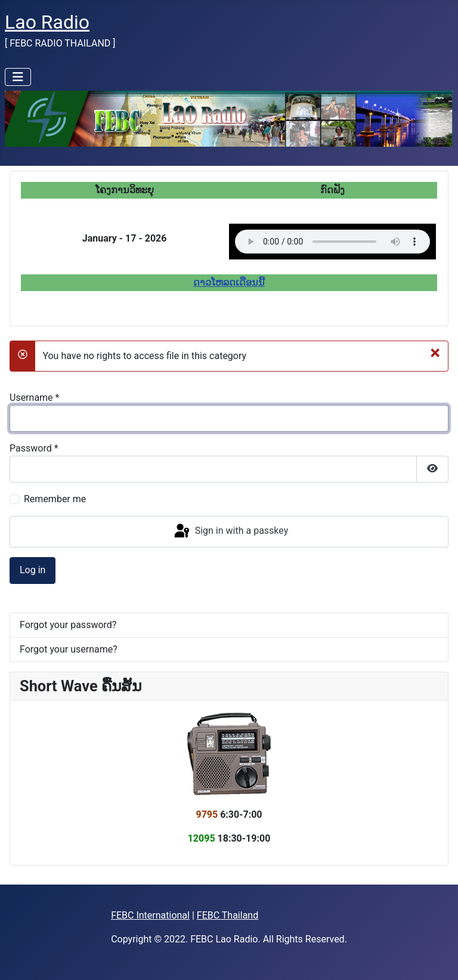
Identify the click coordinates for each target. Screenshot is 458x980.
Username (34, 398)
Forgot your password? (68, 625)
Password (34, 448)
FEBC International (150, 915)
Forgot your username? (69, 649)
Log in (33, 570)
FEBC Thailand (228, 915)
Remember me (55, 499)
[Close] (435, 353)
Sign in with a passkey (230, 531)
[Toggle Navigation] (18, 77)
